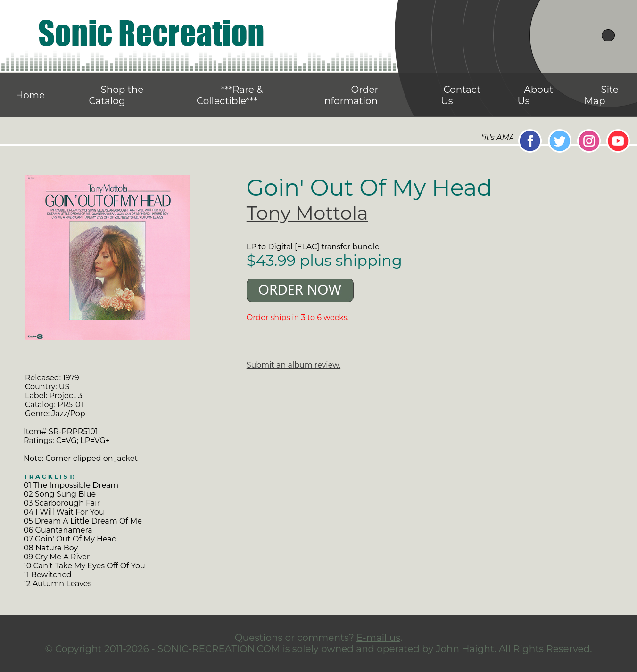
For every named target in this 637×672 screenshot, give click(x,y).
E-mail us (378, 638)
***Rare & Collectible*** (230, 95)
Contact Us (461, 95)
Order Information (350, 95)
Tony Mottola (307, 213)
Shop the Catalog (116, 95)
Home (30, 95)
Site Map (601, 95)
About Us (536, 95)
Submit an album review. (294, 365)
